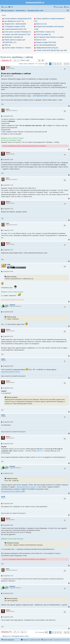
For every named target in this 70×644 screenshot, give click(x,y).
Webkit (42, 451)
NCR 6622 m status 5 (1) (45, 32)
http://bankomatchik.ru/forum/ (26, 487)
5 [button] (61, 64)
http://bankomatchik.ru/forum (11, 372)
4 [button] (58, 64)
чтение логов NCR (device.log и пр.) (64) (52, 50)
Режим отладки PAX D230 (46, 42)
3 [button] (55, 64)
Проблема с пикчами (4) (14, 37)
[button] (46, 64)
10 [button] (65, 64)
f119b (9, 264)
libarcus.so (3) (41, 24)
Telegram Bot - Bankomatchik (15, 24)
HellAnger (12, 305)
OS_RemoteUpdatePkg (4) (46, 45)
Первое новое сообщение (26, 64)
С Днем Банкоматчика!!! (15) (15, 29)
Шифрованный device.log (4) (47, 48)
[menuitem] (11, 7)
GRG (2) (7, 45)
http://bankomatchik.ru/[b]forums (12, 491)
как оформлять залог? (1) (14, 21)
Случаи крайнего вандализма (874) (18, 19)
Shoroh (8, 67)
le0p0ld (3, 359)
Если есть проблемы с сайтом (17, 57)
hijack (8, 109)
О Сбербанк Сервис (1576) (15, 26)
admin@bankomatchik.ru (41, 96)
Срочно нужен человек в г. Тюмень (18, 48)
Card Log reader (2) (43, 34)
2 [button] (53, 64)
